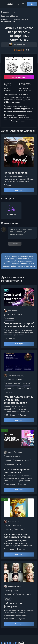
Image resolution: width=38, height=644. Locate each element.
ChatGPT (27, 384)
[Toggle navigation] (3, 4)
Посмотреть (19, 190)
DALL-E (8, 392)
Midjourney (7, 85)
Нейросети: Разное (12, 384)
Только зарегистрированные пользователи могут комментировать (23, 233)
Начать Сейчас (19, 77)
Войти (32, 4)
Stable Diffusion (23, 388)
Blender (8, 460)
